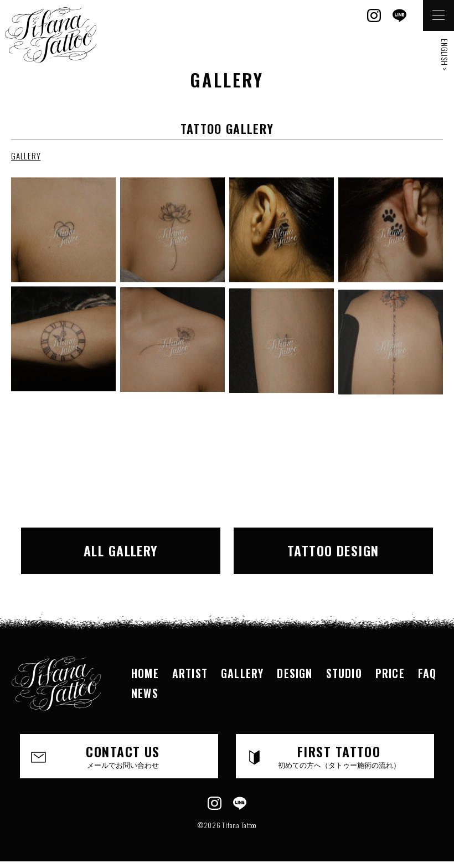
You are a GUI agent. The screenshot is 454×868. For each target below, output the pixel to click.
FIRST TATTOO (339, 756)
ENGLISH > (445, 55)
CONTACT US (123, 756)
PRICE (390, 673)
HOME (145, 673)
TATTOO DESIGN (333, 550)
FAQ (427, 673)
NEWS (145, 693)
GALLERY (26, 156)
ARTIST (190, 673)
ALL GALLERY (121, 550)
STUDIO (344, 673)
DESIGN (295, 673)
